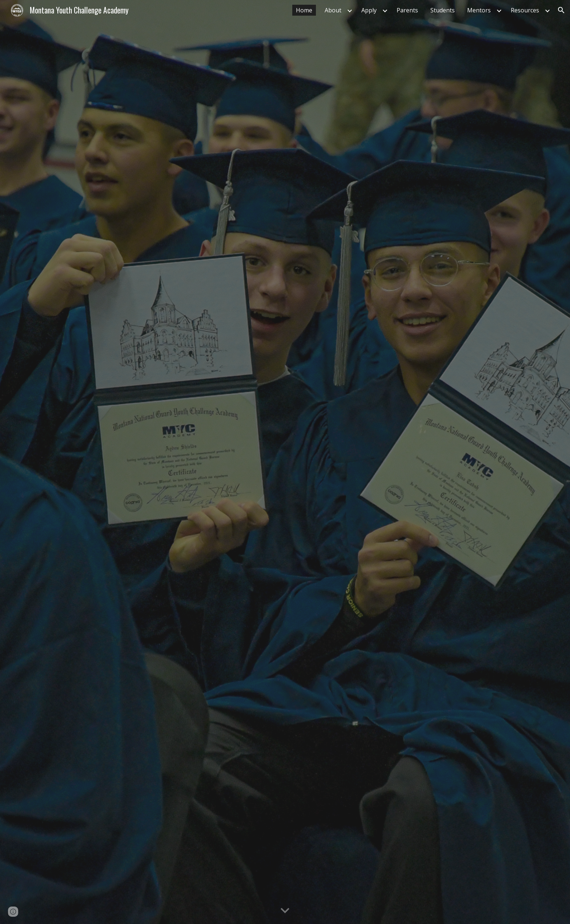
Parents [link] (407, 10)
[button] (561, 10)
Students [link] (443, 10)
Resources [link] (525, 10)
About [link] (333, 10)
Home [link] (304, 10)
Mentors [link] (479, 10)
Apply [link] (369, 10)
